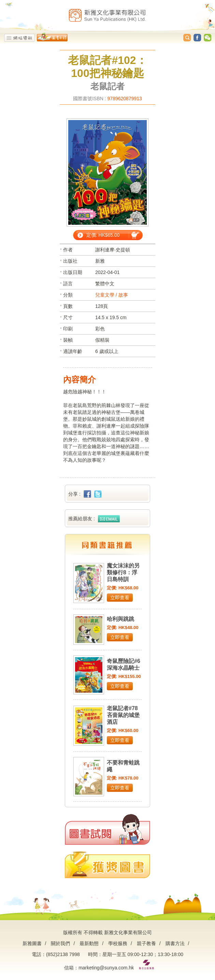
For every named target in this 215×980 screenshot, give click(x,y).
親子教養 (146, 943)
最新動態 (89, 943)
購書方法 (175, 943)
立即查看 (120, 598)
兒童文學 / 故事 (112, 295)
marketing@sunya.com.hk (106, 968)
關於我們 (60, 943)
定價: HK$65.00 (103, 235)
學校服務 (118, 943)
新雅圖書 (32, 943)
